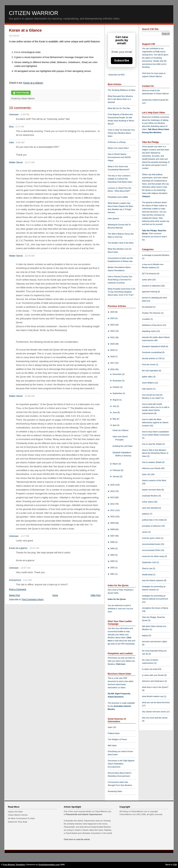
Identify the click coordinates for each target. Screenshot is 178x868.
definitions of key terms (152, 325)
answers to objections (152, 286)
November (117, 381)
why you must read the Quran (155, 718)
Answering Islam (115, 791)
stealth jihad (147, 575)
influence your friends (151, 468)
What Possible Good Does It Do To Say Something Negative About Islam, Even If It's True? (122, 292)
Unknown (14, 114)
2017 (113, 363)
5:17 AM (20, 127)
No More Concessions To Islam (21, 818)
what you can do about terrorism (156, 702)
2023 (113, 325)
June (115, 412)
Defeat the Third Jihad (18, 822)
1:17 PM (25, 536)
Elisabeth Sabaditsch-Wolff (154, 346)
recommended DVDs (151, 550)
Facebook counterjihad (152, 352)
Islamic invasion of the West (154, 480)
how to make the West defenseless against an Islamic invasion (155, 422)
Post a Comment (18, 589)
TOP (175, 865)
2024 (113, 318)
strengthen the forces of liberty (155, 608)
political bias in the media (153, 520)
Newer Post (14, 595)
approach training (150, 292)
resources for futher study (153, 556)
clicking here (147, 55)
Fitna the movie (149, 364)
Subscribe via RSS (116, 75)
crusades (146, 319)
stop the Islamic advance (153, 580)
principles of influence (152, 526)
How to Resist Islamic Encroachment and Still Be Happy (119, 157)
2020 (113, 344)
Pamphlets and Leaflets (118, 197)
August (116, 400)
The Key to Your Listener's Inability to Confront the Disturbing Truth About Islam (120, 179)
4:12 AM (27, 580)
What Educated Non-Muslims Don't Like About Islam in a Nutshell (120, 99)
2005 (113, 548)
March (116, 464)
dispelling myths (149, 331)
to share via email (150, 669)
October (116, 387)
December (117, 374)
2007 (113, 536)
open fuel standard (150, 508)
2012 (113, 504)
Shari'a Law (147, 568)
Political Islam (114, 733)
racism (145, 532)
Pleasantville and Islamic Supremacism (84, 814)
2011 (113, 510)
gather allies (147, 377)
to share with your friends (153, 675)
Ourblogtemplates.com (49, 865)
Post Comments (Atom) (33, 599)
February (117, 470)
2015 (113, 485)
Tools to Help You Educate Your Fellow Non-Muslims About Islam (121, 133)
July (115, 406)
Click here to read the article (77, 839)
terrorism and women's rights (154, 641)
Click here (121, 664)
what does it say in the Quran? (155, 687)
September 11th (149, 562)
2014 (113, 491)
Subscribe (122, 60)
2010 (113, 517)
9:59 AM (20, 142)
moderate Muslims (150, 496)
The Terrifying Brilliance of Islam (122, 90)
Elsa (11, 127)
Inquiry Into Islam (15, 812)
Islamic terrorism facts (152, 490)
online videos (148, 502)
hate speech (148, 389)
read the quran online (151, 538)
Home (55, 595)
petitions (146, 514)
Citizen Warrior (34, 13)
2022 (113, 331)
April (115, 425)
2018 (113, 357)
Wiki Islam (112, 745)
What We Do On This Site (119, 108)
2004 (113, 555)
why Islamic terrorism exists (154, 712)
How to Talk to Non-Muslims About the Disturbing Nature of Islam (155, 453)
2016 (113, 369)
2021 (113, 337)
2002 (113, 568)
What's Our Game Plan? (118, 148)
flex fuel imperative (150, 371)
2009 (113, 523)
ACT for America (149, 274)
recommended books (151, 544)
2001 (113, 574)
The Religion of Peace (117, 739)
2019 (113, 350)
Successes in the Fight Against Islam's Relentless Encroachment (121, 764)
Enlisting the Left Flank (122, 446)
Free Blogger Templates (14, 865)
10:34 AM (30, 256)
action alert (147, 280)
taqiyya (146, 196)
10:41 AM (34, 548)
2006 (113, 542)
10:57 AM (26, 568)
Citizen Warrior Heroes (18, 815)
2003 (113, 561)
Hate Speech (113, 219)
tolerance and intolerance (153, 681)
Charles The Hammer (152, 313)
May (115, 419)
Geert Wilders (148, 383)
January (116, 476)
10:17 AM (30, 162)
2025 (113, 312)
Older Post (96, 595)
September (118, 393)
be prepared (147, 307)
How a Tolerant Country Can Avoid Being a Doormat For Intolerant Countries (120, 280)
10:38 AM (30, 396)
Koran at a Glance (25, 30)
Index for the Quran (117, 599)
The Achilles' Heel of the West (121, 243)
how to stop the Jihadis (152, 444)
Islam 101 (112, 727)
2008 (113, 529)
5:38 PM (25, 114)
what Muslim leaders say (153, 696)
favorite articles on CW (152, 358)
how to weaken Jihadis (152, 462)
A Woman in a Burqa (117, 142)
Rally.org (159, 52)
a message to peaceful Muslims (156, 255)
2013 (113, 497)
